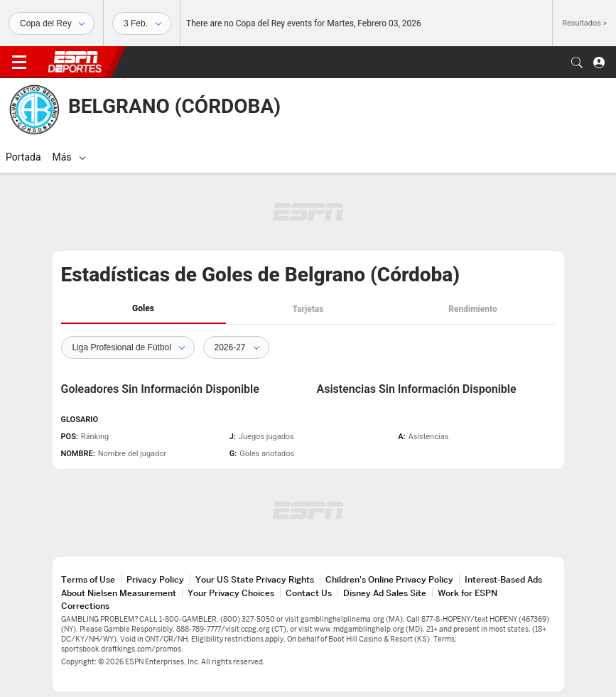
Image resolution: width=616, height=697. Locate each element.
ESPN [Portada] (75, 62)
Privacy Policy (155, 579)
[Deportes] (52, 23)
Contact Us (309, 593)
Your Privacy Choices (231, 593)
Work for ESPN (468, 593)
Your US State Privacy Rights (255, 579)
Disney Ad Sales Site (385, 593)
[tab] (144, 309)
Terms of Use (88, 579)
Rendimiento (473, 309)
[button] (577, 63)
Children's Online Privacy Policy (389, 579)
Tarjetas (308, 309)
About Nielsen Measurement (119, 593)
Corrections (85, 606)
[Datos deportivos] (142, 23)
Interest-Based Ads (503, 579)
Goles (143, 308)
